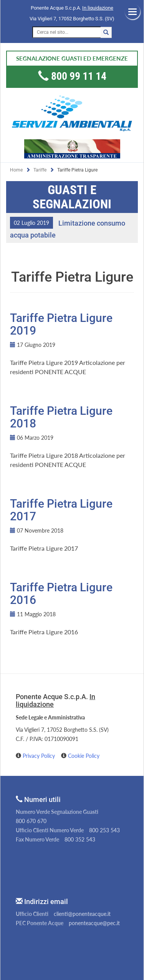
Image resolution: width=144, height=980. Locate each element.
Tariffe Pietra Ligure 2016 (61, 594)
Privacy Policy (40, 756)
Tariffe (40, 170)
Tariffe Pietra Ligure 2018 (61, 417)
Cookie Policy (84, 756)
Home (16, 170)
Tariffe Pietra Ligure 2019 (61, 324)
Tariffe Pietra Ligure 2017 (61, 510)
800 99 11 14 (79, 76)
